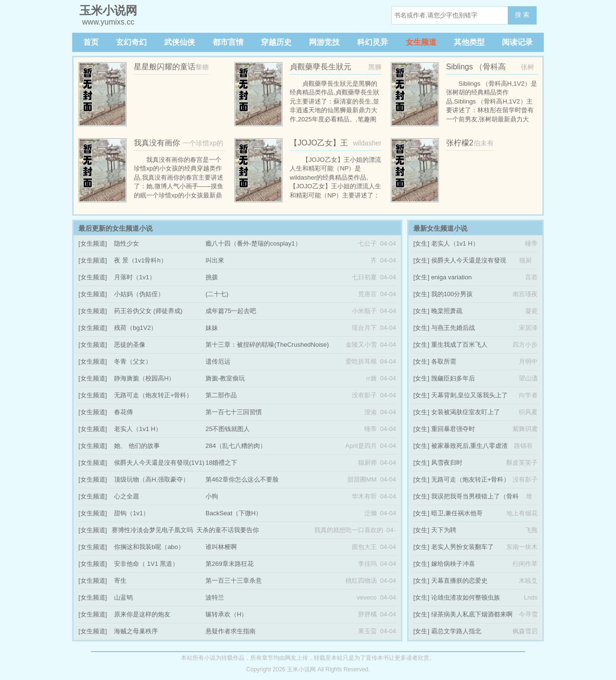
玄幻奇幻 (131, 42)
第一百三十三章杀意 (234, 581)
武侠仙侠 (180, 42)
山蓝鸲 (123, 597)
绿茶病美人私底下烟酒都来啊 (472, 614)
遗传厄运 (218, 361)
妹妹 (212, 328)
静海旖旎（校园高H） (144, 378)
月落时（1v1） (135, 277)
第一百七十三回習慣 (234, 412)
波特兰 (215, 597)
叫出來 (215, 260)
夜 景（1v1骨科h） (141, 260)
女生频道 (421, 42)
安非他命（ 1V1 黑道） (146, 564)
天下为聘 (444, 530)
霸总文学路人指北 (456, 631)
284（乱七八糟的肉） (236, 446)
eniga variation (452, 277)
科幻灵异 (372, 42)
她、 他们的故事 (137, 446)
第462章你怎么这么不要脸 (242, 479)
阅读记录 (517, 42)
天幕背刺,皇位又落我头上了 (470, 395)
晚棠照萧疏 (447, 311)
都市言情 (228, 42)
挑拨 (212, 277)
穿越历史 (276, 42)
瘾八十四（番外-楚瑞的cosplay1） (253, 243)
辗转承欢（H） (226, 614)
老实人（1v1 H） (138, 429)
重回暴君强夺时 (453, 429)
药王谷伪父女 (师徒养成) (148, 311)
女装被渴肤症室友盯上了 (466, 412)
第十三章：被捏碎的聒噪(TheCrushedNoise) (267, 345)
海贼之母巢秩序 (136, 631)
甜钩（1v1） (132, 513)
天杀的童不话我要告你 (228, 530)
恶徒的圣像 (130, 345)
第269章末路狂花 (230, 564)
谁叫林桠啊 (221, 547)
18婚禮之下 (221, 463)
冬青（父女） (133, 361)
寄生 (120, 581)
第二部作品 (221, 395)
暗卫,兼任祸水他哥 (457, 513)
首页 (91, 42)
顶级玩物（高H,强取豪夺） (152, 479)
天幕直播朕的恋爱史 (459, 581)
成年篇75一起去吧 (231, 311)
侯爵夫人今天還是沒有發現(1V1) (159, 463)
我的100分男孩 (452, 294)
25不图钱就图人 (228, 429)
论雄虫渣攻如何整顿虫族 (466, 597)
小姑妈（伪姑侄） (139, 294)
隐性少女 (127, 243)
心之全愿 (127, 496)
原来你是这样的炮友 (142, 614)
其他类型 (469, 42)
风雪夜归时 (447, 463)
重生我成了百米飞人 (459, 345)
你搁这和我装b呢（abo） (149, 547)
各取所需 (444, 361)
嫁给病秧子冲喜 (453, 564)
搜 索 (522, 15)
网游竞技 (324, 42)
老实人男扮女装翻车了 (462, 547)
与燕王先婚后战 (453, 328)
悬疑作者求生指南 (231, 631)
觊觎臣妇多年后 (453, 378)
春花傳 (123, 412)
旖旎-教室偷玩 (225, 378)
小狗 (212, 496)
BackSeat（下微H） (234, 513)
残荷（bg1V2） (136, 328)
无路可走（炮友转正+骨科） (154, 395)
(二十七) (217, 294)
